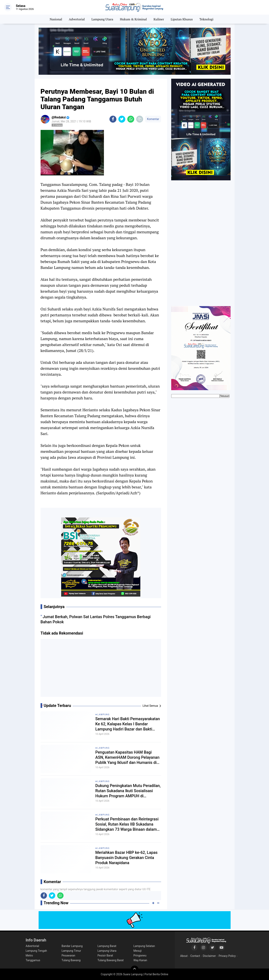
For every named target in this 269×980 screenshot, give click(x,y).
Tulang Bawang (71, 960)
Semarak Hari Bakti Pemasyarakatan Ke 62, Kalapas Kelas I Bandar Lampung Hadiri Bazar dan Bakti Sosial (128, 724)
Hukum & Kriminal (133, 19)
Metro (29, 955)
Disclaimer (209, 956)
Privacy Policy (227, 956)
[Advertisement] (101, 669)
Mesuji (137, 951)
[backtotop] (135, 970)
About (184, 956)
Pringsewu (140, 955)
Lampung (104, 715)
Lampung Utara (102, 19)
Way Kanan (140, 960)
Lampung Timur (71, 951)
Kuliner (159, 19)
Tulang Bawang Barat (111, 960)
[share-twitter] (122, 119)
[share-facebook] (113, 119)
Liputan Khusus (182, 19)
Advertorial (77, 19)
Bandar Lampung (72, 946)
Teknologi (206, 19)
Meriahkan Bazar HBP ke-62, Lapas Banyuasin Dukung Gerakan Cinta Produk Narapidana (126, 858)
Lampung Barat (107, 946)
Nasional (56, 19)
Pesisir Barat (105, 955)
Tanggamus (33, 960)
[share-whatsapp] (131, 119)
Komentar (153, 119)
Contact (195, 956)
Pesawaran (68, 955)
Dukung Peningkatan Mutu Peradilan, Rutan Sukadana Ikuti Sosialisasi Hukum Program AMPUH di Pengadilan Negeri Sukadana (128, 791)
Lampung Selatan (144, 946)
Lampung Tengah (36, 951)
